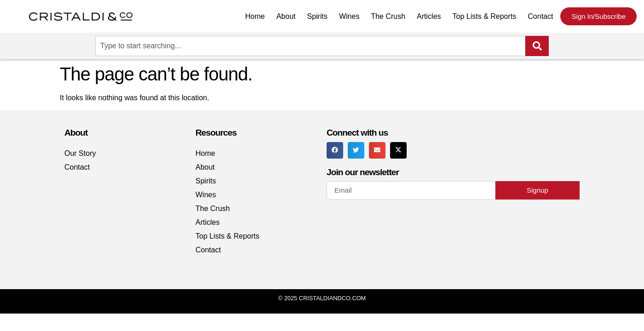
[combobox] (310, 46)
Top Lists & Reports (485, 16)
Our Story (80, 153)
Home (255, 16)
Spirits (317, 16)
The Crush (388, 16)
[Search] (537, 46)
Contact (540, 16)
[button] (335, 150)
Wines (349, 16)
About (286, 16)
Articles (429, 16)
